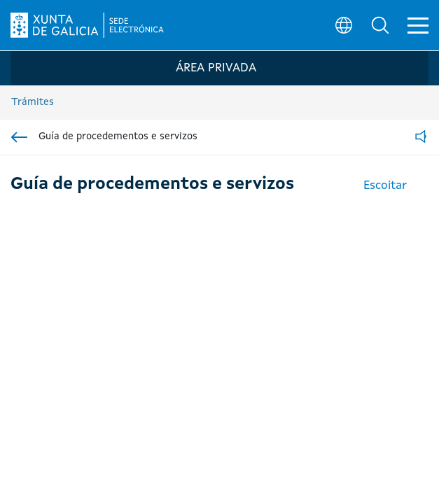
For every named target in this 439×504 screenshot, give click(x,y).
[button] (380, 25)
